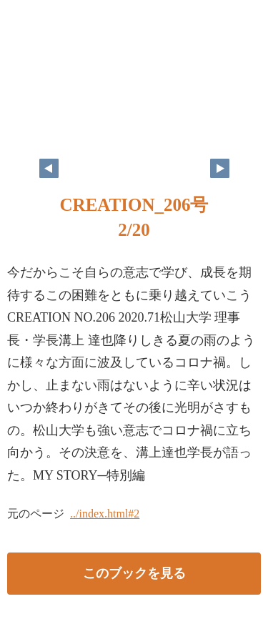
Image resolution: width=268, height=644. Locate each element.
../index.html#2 (105, 514)
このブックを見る (134, 573)
